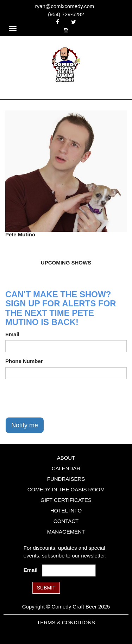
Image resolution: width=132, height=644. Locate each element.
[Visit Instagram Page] (66, 30)
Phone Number (24, 361)
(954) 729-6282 (66, 14)
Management (66, 532)
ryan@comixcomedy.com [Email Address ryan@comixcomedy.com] (65, 6)
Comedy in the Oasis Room (66, 489)
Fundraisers (66, 479)
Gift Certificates (66, 500)
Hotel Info (66, 511)
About (66, 458)
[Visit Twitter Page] (74, 22)
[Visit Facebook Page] (58, 22)
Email (12, 334)
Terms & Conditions (66, 622)
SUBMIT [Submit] (46, 588)
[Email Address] (69, 570)
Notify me (25, 425)
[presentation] (59, 398)
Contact (66, 521)
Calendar (66, 468)
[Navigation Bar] (13, 28)
